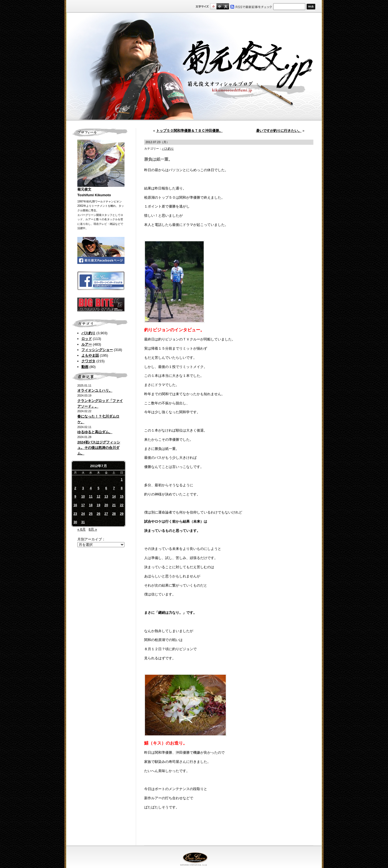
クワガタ (88, 361)
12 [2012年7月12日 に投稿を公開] (98, 497)
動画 (85, 367)
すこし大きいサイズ (219, 6)
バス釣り (88, 333)
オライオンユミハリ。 (95, 390)
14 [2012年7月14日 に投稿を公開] (114, 497)
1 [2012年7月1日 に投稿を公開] (122, 480)
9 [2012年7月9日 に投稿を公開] (75, 497)
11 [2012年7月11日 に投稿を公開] (91, 497)
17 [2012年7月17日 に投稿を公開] (83, 505)
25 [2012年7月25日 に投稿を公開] (91, 514)
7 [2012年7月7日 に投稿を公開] (114, 488)
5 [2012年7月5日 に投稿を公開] (98, 488)
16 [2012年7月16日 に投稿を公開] (75, 505)
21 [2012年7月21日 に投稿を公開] (114, 505)
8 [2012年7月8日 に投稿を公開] (122, 488)
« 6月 (82, 529)
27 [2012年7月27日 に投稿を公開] (106, 514)
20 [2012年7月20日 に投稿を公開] (106, 505)
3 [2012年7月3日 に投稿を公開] (83, 488)
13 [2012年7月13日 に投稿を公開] (106, 497)
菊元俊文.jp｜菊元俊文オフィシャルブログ (194, 67)
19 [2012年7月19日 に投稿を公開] (98, 505)
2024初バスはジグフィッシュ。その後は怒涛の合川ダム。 (99, 448)
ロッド (87, 339)
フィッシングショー (97, 350)
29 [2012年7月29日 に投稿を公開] (122, 514)
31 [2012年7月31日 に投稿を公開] (83, 522)
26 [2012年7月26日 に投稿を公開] (98, 514)
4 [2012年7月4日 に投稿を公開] (91, 488)
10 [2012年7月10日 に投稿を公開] (83, 497)
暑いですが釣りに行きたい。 (279, 131)
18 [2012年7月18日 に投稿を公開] (91, 505)
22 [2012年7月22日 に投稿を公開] (122, 505)
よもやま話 (90, 355)
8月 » (93, 529)
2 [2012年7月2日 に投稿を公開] (75, 488)
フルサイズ (226, 6)
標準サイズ (213, 6)
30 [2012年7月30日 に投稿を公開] (75, 522)
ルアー (87, 344)
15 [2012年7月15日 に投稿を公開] (122, 497)
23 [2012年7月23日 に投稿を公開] (75, 514)
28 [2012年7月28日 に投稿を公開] (114, 514)
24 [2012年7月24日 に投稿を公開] (83, 514)
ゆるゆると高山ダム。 (95, 432)
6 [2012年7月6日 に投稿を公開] (106, 488)
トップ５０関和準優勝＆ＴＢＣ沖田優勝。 (189, 131)
